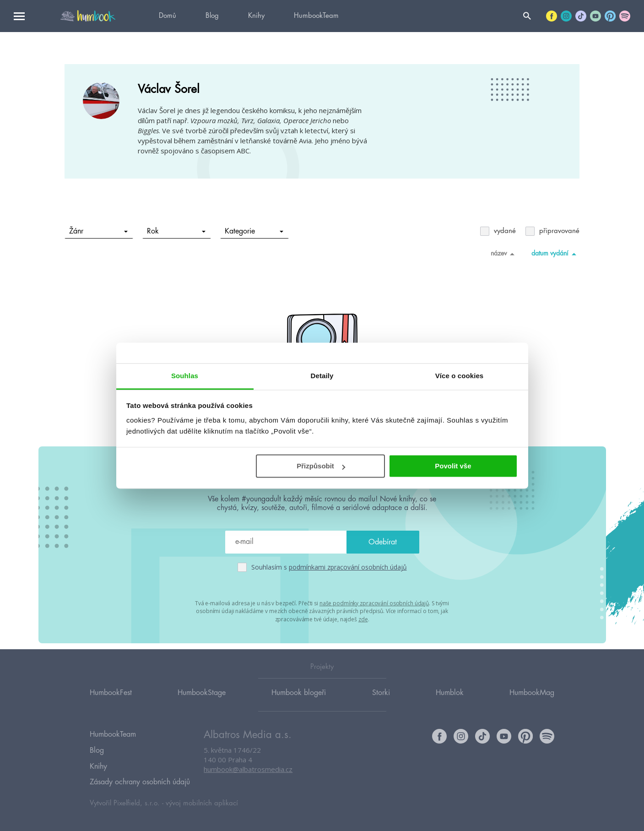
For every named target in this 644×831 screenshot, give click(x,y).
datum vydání (555, 254)
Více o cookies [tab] (460, 376)
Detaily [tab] (322, 376)
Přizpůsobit (321, 466)
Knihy (256, 16)
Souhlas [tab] (185, 376)
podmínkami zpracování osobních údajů (348, 567)
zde (363, 618)
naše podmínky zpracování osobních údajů (374, 603)
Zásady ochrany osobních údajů (140, 782)
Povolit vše (453, 466)
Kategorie (254, 231)
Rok (176, 231)
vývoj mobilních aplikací (202, 802)
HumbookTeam (316, 16)
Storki (381, 701)
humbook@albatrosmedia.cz (248, 778)
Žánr (99, 231)
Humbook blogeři (299, 701)
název (504, 254)
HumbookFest (111, 701)
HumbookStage (202, 701)
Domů (168, 16)
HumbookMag (532, 701)
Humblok (450, 701)
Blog (212, 16)
